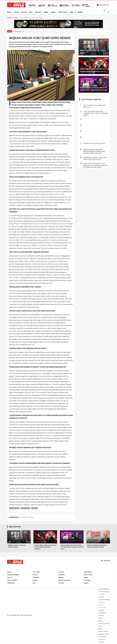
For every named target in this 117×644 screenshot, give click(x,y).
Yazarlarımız (11, 583)
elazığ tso (35, 508)
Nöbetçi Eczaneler (64, 580)
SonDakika (87, 580)
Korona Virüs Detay (104, 623)
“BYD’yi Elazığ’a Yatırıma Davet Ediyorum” (93, 106)
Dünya (9, 572)
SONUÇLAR (52, 5)
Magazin (61, 578)
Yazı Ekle (101, 642)
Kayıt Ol (101, 621)
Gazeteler (36, 578)
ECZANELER (64, 5)
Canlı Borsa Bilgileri (13, 575)
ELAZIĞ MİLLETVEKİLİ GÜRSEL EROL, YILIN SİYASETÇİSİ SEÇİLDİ (94, 158)
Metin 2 (101, 629)
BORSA (42, 5)
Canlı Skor (61, 575)
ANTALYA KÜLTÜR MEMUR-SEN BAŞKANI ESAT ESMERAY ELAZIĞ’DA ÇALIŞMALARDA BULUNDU (94, 165)
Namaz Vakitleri (12, 580)
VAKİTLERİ (76, 5)
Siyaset (35, 580)
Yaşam (86, 583)
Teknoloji (61, 583)
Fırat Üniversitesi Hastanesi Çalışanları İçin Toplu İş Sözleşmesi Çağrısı (94, 113)
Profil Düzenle (102, 637)
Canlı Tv (10, 578)
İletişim (101, 618)
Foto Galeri (36, 572)
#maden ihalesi (14, 508)
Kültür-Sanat (88, 575)
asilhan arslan (25, 508)
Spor (34, 583)
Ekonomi (61, 572)
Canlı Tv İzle (102, 608)
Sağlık (86, 578)
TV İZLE (32, 5)
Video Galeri (88, 572)
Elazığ (10, 31)
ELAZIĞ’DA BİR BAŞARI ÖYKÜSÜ (93, 143)
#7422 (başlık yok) (104, 592)
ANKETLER (101, 597)
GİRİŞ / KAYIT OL (103, 5)
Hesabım (101, 616)
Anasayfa (102, 594)
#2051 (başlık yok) (104, 589)
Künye (100, 626)
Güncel (35, 575)
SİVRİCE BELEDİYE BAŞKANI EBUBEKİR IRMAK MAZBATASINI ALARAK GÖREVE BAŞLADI (93, 151)
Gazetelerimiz (103, 613)
